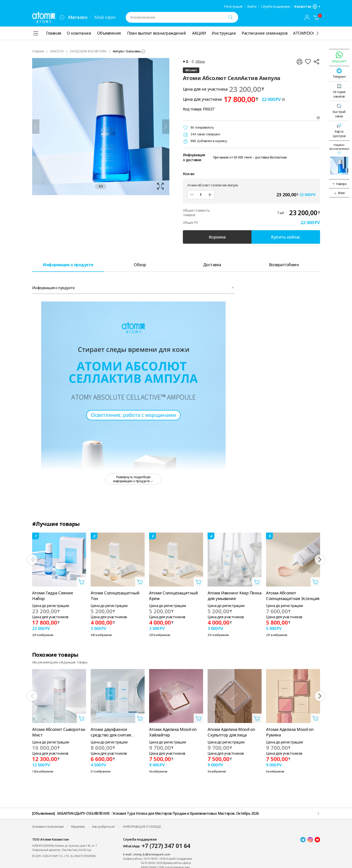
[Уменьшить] (192, 195)
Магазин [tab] (78, 17)
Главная (38, 51)
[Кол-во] (201, 195)
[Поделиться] (316, 62)
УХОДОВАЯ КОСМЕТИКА (88, 51)
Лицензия (78, 827)
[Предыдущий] (36, 127)
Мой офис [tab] (105, 17)
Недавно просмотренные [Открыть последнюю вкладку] (339, 149)
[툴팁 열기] (283, 99)
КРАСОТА (57, 51)
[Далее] (166, 127)
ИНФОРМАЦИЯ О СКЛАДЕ (142, 827)
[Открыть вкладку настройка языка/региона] (307, 7)
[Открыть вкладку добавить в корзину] (81, 582)
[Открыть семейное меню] (62, 17)
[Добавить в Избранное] (308, 62)
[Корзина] (316, 17)
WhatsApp (157, 846)
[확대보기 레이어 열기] (101, 127)
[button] (339, 184)
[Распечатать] (299, 62)
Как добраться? (104, 827)
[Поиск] (231, 17)
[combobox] (62, 17)
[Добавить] (210, 195)
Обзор (200, 61)
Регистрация (233, 7)
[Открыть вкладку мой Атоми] (307, 17)
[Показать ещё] (317, 33)
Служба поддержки (275, 7)
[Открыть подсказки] (318, 118)
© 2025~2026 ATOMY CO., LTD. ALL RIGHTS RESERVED (64, 856)
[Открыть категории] (36, 33)
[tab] (68, 264)
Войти (252, 7)
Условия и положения (48, 827)
